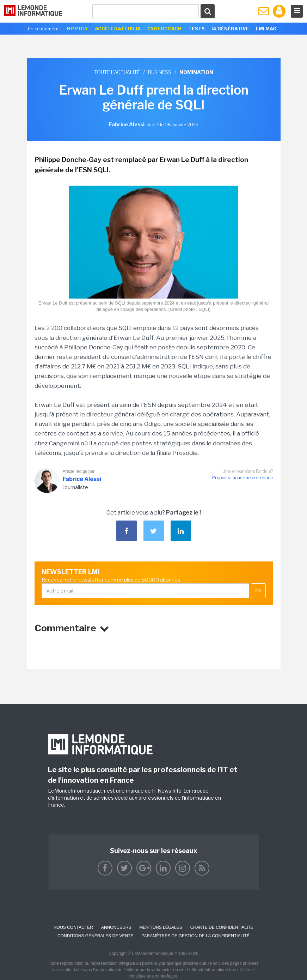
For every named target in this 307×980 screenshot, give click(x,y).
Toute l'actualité (117, 72)
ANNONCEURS (116, 927)
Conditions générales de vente (95, 936)
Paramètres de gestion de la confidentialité (195, 936)
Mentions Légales (161, 927)
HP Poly (78, 29)
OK (258, 591)
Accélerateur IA (118, 29)
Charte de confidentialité (222, 927)
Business (160, 72)
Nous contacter (73, 927)
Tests (197, 29)
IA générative (230, 29)
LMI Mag (266, 29)
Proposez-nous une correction (242, 478)
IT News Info (167, 791)
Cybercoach (164, 29)
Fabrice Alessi (82, 479)
